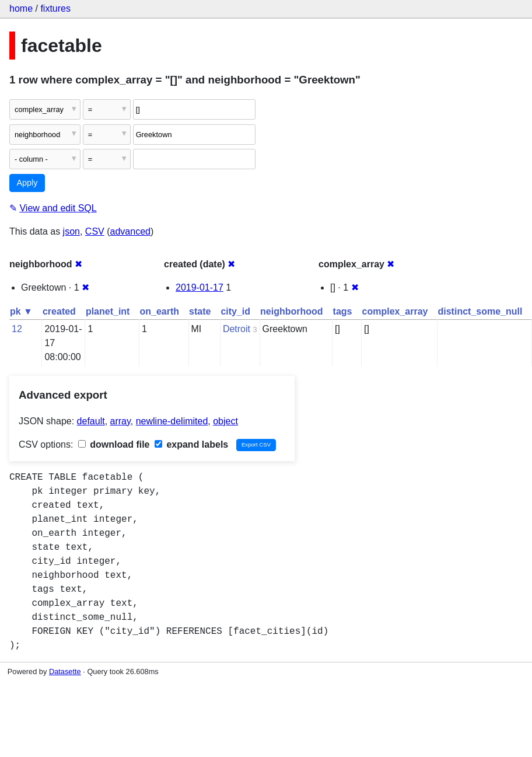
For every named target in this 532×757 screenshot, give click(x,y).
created (59, 311)
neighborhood (292, 311)
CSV (95, 231)
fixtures (55, 8)
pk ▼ (21, 311)
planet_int (108, 311)
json (71, 231)
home (21, 8)
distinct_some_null (480, 311)
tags (343, 311)
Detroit (237, 329)
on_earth (159, 311)
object (225, 421)
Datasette (65, 671)
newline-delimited (172, 421)
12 (17, 329)
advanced (130, 231)
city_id (235, 311)
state (200, 311)
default (91, 421)
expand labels (191, 444)
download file (114, 444)
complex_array (395, 311)
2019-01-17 (199, 287)
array (120, 421)
